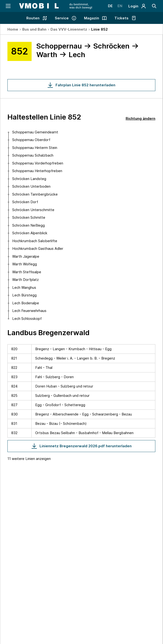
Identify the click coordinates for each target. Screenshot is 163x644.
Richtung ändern (141, 118)
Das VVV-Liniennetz (69, 29)
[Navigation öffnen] (8, 6)
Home (13, 29)
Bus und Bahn (34, 29)
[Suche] (154, 6)
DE (110, 6)
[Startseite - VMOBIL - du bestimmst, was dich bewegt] (56, 6)
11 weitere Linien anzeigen (29, 459)
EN (120, 6)
